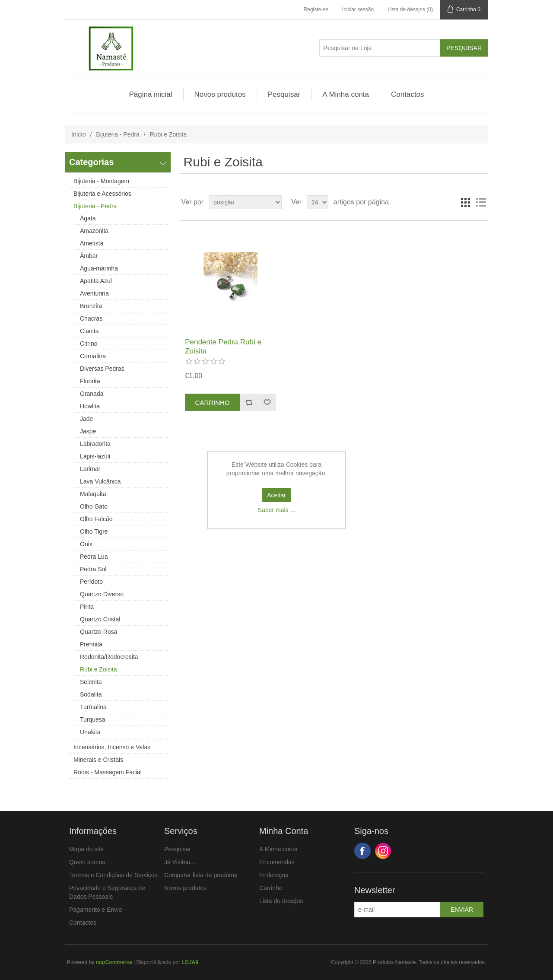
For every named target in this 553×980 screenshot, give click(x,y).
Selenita (91, 682)
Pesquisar (284, 94)
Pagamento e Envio (95, 910)
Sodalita (91, 694)
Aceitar (276, 495)
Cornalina (93, 356)
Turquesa (93, 719)
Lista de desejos (281, 901)
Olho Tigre (94, 531)
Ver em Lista (481, 202)
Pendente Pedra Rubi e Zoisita (223, 346)
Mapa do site (86, 849)
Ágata (88, 218)
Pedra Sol (93, 569)
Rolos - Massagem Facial (108, 772)
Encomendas (277, 862)
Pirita (87, 607)
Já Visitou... (180, 862)
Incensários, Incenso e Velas (112, 747)
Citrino (89, 344)
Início (78, 134)
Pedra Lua (94, 557)
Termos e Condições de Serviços (113, 875)
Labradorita (95, 444)
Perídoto (91, 582)
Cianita (89, 331)
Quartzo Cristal (100, 619)
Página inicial (150, 94)
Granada (92, 394)
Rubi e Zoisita (99, 669)
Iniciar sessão (358, 10)
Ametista (92, 243)
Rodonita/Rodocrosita (109, 657)
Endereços (274, 875)
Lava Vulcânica (100, 481)
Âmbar (89, 256)
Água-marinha (99, 268)
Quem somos (87, 862)
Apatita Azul (96, 281)
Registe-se (316, 10)
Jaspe (88, 431)
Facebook (362, 851)
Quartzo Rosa (99, 632)
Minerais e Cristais (98, 760)
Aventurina (94, 293)
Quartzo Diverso (102, 594)
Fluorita (90, 381)
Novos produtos (220, 94)
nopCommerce (114, 962)
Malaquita (93, 494)
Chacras (91, 318)
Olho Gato (94, 506)
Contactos (408, 94)
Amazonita (94, 231)
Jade (86, 419)
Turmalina (93, 707)
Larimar (90, 469)
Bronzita (91, 306)
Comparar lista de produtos (201, 875)
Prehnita (91, 644)
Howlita (90, 406)
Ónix (86, 544)
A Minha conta (346, 94)
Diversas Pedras (102, 369)
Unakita (90, 732)
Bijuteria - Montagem (101, 181)
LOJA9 (190, 962)
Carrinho (271, 888)
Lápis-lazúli (95, 456)
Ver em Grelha (465, 202)
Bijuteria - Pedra (118, 134)
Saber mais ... (276, 510)
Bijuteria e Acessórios (102, 194)
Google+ (383, 851)
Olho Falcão (96, 519)
